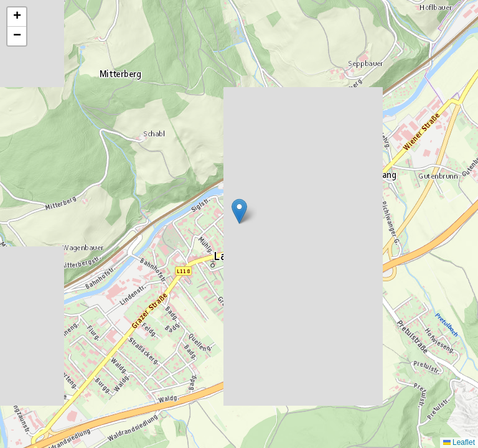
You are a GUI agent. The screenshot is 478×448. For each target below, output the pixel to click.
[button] (239, 211)
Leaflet (459, 442)
